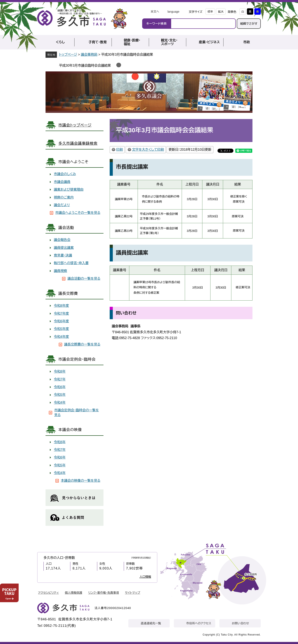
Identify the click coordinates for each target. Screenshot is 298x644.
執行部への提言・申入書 (71, 263)
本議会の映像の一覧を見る (81, 481)
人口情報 (145, 577)
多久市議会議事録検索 (78, 143)
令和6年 (60, 387)
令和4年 (60, 403)
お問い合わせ (240, 623)
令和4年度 (61, 337)
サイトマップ (133, 593)
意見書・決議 (63, 255)
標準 (210, 12)
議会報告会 (62, 240)
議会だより (62, 205)
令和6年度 (61, 321)
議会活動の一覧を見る (84, 279)
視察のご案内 (64, 197)
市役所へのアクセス (199, 623)
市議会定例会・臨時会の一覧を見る (77, 412)
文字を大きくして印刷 (148, 150)
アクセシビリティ (48, 593)
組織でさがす (249, 24)
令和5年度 (61, 329)
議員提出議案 (64, 248)
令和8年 (60, 371)
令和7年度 (61, 314)
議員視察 (60, 271)
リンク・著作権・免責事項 (104, 593)
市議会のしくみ (65, 174)
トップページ (68, 55)
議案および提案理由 (69, 190)
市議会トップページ (75, 125)
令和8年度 (61, 306)
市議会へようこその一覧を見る (78, 213)
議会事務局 (89, 55)
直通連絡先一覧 (151, 623)
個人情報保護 (73, 593)
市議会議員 (62, 182)
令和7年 (60, 379)
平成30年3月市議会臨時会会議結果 (86, 66)
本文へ (155, 12)
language (173, 12)
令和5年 (60, 395)
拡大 (221, 12)
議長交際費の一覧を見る (82, 344)
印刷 (119, 150)
